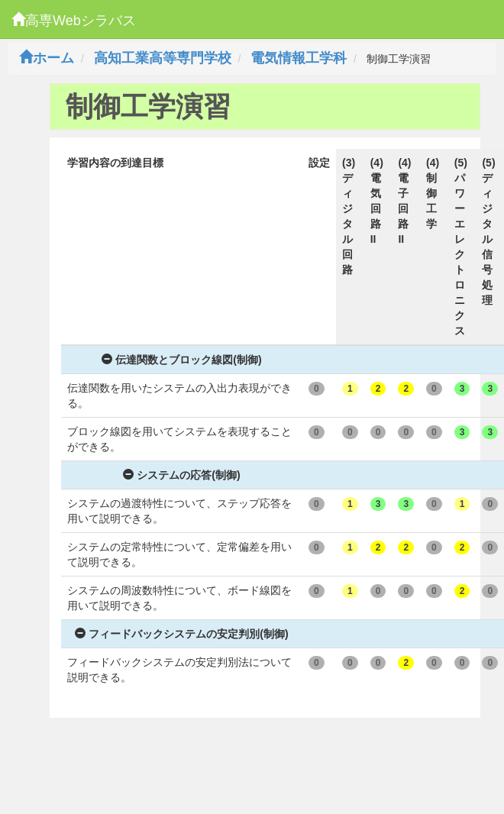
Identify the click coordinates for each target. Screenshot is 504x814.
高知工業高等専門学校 (163, 58)
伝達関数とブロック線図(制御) (181, 360)
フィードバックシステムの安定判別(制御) (181, 634)
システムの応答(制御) (181, 475)
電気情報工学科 (299, 58)
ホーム (47, 58)
